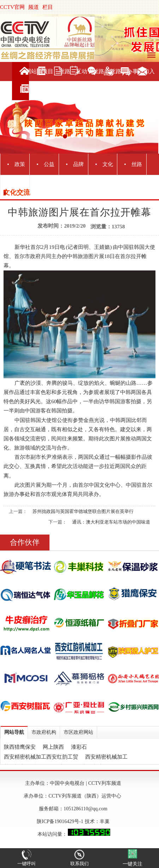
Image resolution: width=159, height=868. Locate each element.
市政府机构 (44, 732)
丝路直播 (116, 81)
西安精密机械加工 (106, 757)
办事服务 (132, 81)
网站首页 (31, 81)
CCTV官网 (12, 7)
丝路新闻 (65, 81)
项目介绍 (48, 81)
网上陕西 (53, 747)
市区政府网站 (78, 732)
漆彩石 (79, 747)
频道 (34, 7)
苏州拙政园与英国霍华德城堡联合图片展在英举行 (83, 511)
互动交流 (82, 81)
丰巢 (105, 821)
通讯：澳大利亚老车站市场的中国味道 (111, 522)
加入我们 (149, 81)
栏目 (48, 7)
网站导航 (14, 732)
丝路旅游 (99, 81)
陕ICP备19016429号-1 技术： (68, 821)
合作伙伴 (25, 542)
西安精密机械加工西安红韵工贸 (41, 757)
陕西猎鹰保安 (20, 747)
